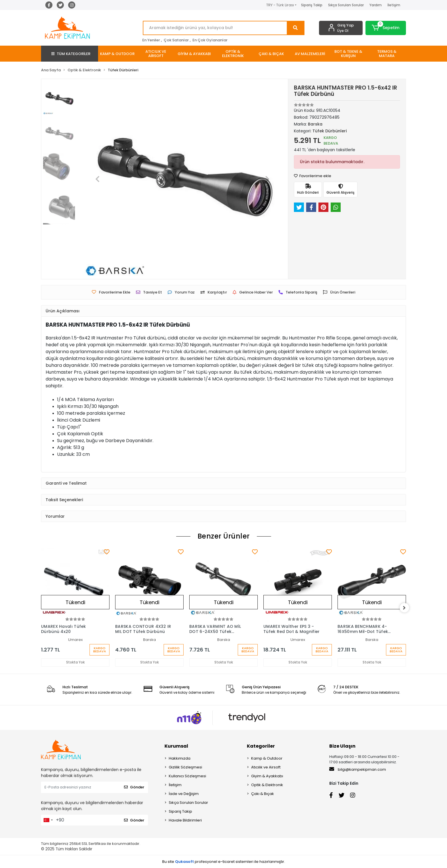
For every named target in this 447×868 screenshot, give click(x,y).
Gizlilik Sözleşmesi (185, 767)
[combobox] (48, 820)
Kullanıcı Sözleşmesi (187, 776)
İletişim (394, 5)
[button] (386, 28)
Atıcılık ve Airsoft (266, 767)
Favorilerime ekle (313, 176)
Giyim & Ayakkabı (267, 776)
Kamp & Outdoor (267, 758)
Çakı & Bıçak (263, 794)
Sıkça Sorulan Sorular (346, 5)
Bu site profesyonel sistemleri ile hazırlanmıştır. (224, 862)
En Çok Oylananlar (210, 40)
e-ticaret (226, 862)
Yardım (376, 5)
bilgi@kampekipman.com (358, 769)
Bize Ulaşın (342, 746)
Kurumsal (176, 746)
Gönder (134, 787)
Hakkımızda (180, 758)
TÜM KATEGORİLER (71, 54)
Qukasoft (184, 862)
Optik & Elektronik (267, 785)
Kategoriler (261, 746)
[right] (406, 608)
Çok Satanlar (176, 40)
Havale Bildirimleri (185, 820)
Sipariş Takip (312, 5)
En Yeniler (151, 40)
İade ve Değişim (184, 794)
